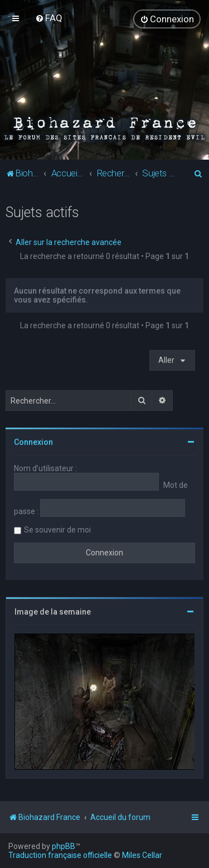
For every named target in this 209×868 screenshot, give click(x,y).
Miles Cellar (142, 855)
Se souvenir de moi (57, 530)
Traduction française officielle (60, 855)
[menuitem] (49, 18)
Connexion (33, 442)
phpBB (64, 846)
